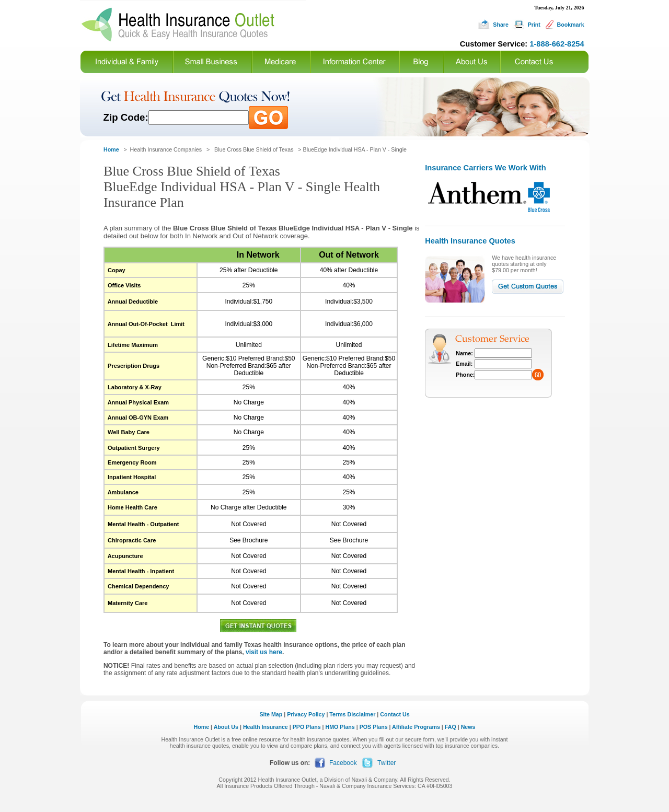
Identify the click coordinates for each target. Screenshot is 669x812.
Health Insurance (266, 727)
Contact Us (395, 714)
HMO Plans (340, 727)
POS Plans (374, 727)
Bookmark (570, 25)
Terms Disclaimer (352, 714)
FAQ (451, 727)
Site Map (271, 714)
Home (202, 727)
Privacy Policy (306, 714)
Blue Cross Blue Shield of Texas (254, 149)
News (468, 727)
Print (534, 25)
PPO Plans (307, 727)
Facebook (343, 763)
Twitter (387, 763)
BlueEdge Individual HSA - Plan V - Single (355, 149)
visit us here (264, 652)
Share (501, 25)
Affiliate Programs (416, 727)
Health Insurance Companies (167, 149)
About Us (226, 727)
